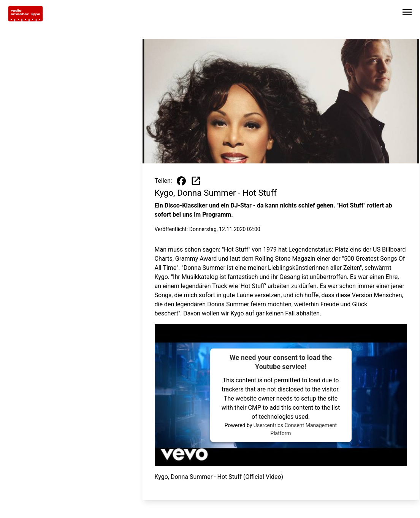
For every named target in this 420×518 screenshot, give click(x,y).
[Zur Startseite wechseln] (25, 14)
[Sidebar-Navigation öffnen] (407, 13)
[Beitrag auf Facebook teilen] (181, 181)
